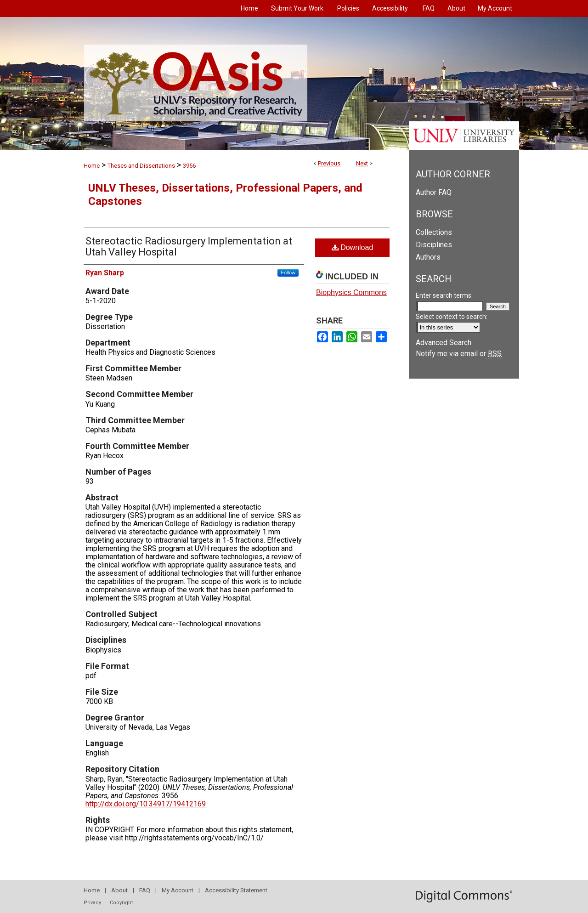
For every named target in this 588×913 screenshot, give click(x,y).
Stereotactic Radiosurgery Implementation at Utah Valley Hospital (189, 247)
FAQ (145, 890)
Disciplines (434, 245)
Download (353, 247)
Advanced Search (444, 343)
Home (92, 166)
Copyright (121, 903)
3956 (189, 166)
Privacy (92, 903)
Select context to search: (452, 317)
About (119, 890)
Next (362, 163)
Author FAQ (434, 192)
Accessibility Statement (236, 890)
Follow (288, 272)
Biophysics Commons (351, 292)
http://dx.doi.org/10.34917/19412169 (146, 804)
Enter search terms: (444, 295)
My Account (178, 890)
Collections (434, 232)
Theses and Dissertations (141, 166)
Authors (428, 257)
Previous (329, 163)
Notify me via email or (459, 354)
